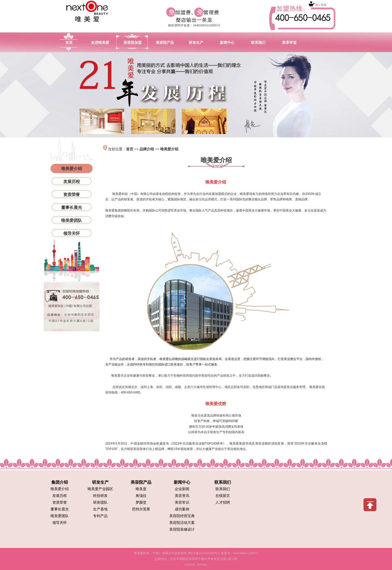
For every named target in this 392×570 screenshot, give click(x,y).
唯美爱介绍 (169, 149)
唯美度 (141, 489)
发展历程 (72, 182)
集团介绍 (60, 482)
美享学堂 (289, 43)
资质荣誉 (72, 195)
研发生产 (196, 43)
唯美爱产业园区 (100, 489)
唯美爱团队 (72, 220)
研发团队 (100, 502)
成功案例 (182, 509)
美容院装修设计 (182, 529)
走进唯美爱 (100, 43)
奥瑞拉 (141, 496)
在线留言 (223, 496)
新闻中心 (227, 43)
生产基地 (100, 509)
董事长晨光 (72, 207)
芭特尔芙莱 (141, 509)
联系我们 (258, 43)
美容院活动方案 (182, 523)
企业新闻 (182, 489)
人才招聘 (223, 502)
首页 (69, 43)
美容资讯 (182, 496)
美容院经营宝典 (182, 516)
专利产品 (100, 516)
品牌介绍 (147, 149)
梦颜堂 (141, 502)
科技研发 (100, 496)
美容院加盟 (132, 43)
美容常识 (182, 502)
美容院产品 (165, 43)
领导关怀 (72, 233)
